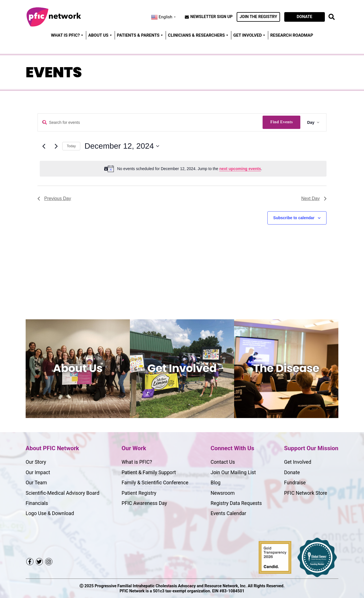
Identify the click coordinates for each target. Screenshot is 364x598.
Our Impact (38, 472)
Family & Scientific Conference (155, 483)
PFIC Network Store (306, 493)
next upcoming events (240, 169)
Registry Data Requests (236, 503)
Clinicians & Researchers (198, 35)
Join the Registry (258, 17)
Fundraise (295, 483)
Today (71, 146)
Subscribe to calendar (294, 218)
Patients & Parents (140, 35)
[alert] (183, 169)
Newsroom (223, 493)
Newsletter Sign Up (212, 17)
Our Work (134, 448)
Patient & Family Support (149, 472)
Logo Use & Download (50, 513)
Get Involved (250, 35)
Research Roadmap (292, 35)
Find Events (281, 122)
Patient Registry (139, 493)
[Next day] (56, 146)
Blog (216, 483)
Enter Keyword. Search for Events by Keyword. (45, 123)
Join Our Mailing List (233, 472)
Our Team (36, 483)
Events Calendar (228, 513)
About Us (100, 35)
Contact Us (223, 462)
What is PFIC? (137, 462)
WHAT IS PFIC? (68, 35)
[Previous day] (44, 146)
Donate (304, 17)
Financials (37, 503)
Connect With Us (233, 448)
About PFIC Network (52, 448)
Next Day (314, 198)
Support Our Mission (311, 448)
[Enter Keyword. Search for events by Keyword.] (150, 123)
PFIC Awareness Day (144, 503)
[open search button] (332, 17)
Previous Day (54, 198)
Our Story (36, 462)
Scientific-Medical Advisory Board (63, 493)
